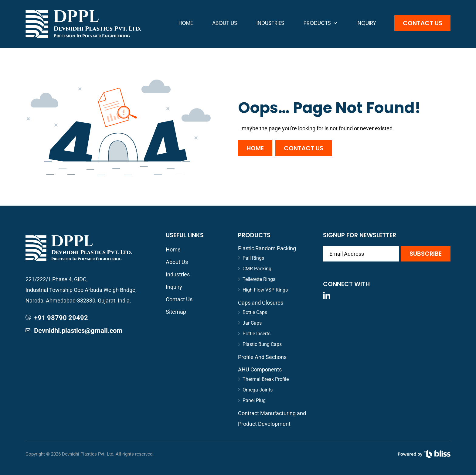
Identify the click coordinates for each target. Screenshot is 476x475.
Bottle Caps (255, 312)
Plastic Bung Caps (262, 344)
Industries (270, 23)
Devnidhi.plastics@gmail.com (78, 331)
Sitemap (176, 312)
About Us (225, 23)
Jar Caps (252, 323)
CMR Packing (257, 269)
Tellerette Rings (259, 279)
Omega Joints (258, 390)
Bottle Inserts (257, 334)
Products (320, 23)
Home (186, 23)
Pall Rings (253, 258)
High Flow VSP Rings (265, 290)
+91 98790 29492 (61, 318)
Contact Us (423, 23)
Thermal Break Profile (266, 379)
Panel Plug (254, 400)
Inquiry (366, 23)
